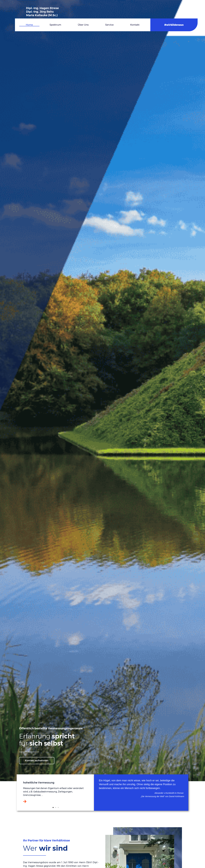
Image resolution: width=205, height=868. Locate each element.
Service (109, 25)
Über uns (83, 25)
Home (29, 25)
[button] (53, 807)
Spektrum (55, 25)
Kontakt (135, 25)
